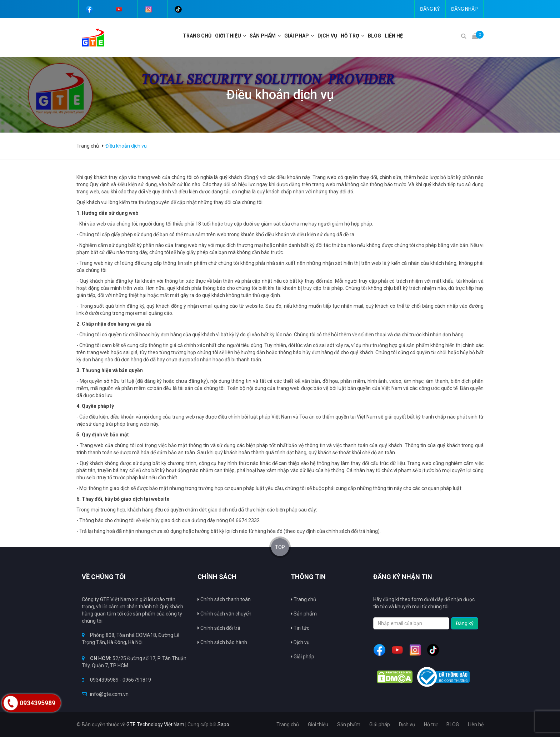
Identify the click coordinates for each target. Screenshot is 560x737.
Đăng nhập (464, 9)
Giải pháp (297, 36)
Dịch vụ (327, 36)
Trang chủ (197, 36)
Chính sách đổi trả (219, 628)
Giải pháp (302, 657)
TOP (280, 547)
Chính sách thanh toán (224, 599)
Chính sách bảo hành (222, 642)
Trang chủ (303, 599)
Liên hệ (394, 36)
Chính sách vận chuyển (224, 614)
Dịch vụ (300, 642)
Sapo (223, 724)
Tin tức (300, 628)
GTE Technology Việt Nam (155, 724)
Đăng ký (430, 9)
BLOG (374, 36)
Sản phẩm (263, 36)
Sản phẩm (304, 614)
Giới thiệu (228, 36)
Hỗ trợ (350, 36)
